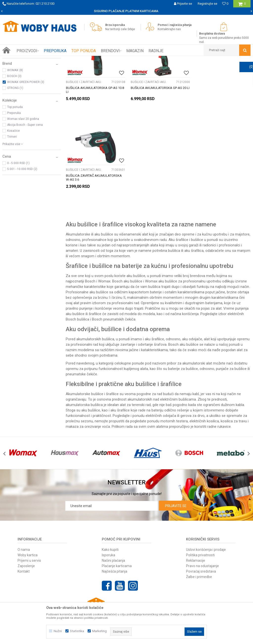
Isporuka (108, 522)
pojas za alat (211, 275)
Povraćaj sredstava (201, 538)
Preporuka (14, 169)
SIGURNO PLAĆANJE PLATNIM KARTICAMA (126, 11)
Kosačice (13, 187)
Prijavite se (176, 473)
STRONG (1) (15, 144)
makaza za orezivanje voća (88, 393)
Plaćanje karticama (117, 533)
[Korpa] (242, 6)
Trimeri (12, 193)
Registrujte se (207, 4)
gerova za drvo (192, 383)
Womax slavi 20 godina (23, 175)
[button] (227, 50)
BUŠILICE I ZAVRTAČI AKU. (23, 81)
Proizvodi (37, 60)
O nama (24, 516)
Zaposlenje (26, 533)
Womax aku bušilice (161, 248)
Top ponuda (15, 163)
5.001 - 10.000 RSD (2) (22, 225)
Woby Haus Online (15, 60)
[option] (126, 11)
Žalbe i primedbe (199, 544)
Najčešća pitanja (115, 538)
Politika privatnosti (200, 522)
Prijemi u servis (29, 527)
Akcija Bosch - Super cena (25, 181)
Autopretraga (169, 69)
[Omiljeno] (225, 4)
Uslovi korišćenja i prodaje (206, 516)
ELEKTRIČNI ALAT (59, 60)
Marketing (99, 631)
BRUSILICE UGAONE (18, 86)
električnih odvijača (161, 383)
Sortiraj (190, 69)
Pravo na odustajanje (202, 533)
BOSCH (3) (14, 132)
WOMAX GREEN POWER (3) (26, 138)
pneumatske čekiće (81, 341)
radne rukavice (219, 393)
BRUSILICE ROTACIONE (21, 98)
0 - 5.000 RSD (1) (18, 219)
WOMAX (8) (15, 126)
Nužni (58, 631)
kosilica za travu (234, 388)
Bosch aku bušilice (183, 311)
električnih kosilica (204, 388)
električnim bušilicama (178, 366)
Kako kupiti (110, 516)
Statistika (77, 631)
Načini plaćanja (113, 527)
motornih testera (174, 388)
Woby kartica (28, 522)
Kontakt (24, 538)
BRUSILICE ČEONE (17, 92)
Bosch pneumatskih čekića (114, 286)
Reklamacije (196, 527)
